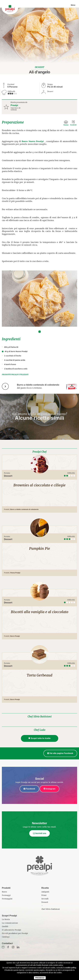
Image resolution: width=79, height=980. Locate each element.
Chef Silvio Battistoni (40, 717)
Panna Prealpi (15, 573)
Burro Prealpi (15, 636)
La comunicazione (10, 923)
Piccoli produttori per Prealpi (15, 933)
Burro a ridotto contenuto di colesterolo (24, 509)
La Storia (6, 919)
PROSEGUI (40, 978)
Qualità (5, 926)
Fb (8, 947)
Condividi (73, 125)
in (18, 947)
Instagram (50, 789)
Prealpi (14, 105)
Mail (3, 947)
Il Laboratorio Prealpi (11, 930)
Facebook (29, 789)
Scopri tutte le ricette (39, 738)
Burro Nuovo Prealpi (33, 141)
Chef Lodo (40, 730)
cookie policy (71, 968)
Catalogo (6, 937)
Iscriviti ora (40, 833)
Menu (73, 5)
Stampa (66, 125)
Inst (13, 947)
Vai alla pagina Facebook (60, 753)
